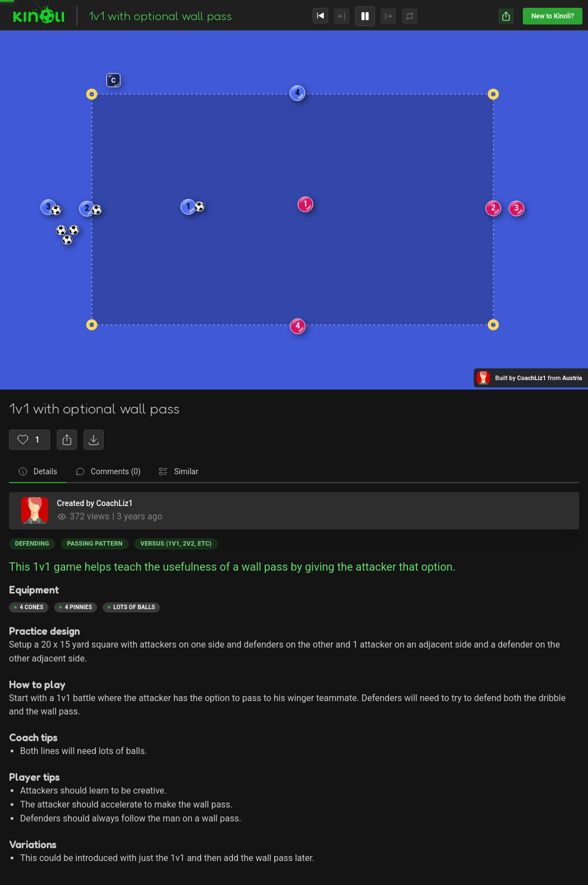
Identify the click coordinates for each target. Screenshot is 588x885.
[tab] (38, 472)
